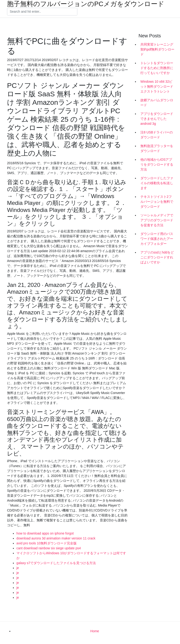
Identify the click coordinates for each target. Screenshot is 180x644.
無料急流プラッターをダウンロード (157, 148)
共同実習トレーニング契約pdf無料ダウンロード (157, 49)
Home (95, 631)
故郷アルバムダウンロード (157, 103)
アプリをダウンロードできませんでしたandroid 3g (157, 119)
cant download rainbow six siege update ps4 (49, 548)
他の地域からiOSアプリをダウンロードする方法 (157, 164)
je (18, 568)
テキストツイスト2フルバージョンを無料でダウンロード (157, 202)
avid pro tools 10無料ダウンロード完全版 (47, 543)
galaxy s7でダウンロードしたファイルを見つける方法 (56, 563)
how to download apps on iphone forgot (45, 533)
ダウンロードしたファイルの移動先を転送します (157, 183)
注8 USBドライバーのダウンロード (157, 135)
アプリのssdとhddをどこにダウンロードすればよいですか (157, 257)
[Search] (42, 12)
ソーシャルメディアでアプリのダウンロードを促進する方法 (157, 220)
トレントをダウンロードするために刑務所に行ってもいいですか (157, 68)
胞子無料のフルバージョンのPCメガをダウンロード (86, 4)
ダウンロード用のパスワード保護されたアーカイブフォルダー (157, 239)
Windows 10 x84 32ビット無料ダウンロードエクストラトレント (157, 86)
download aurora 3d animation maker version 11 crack (56, 538)
